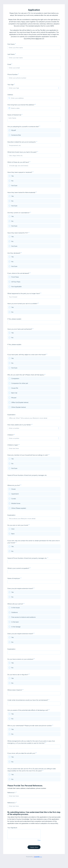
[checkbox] (34, 379)
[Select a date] (35, 108)
